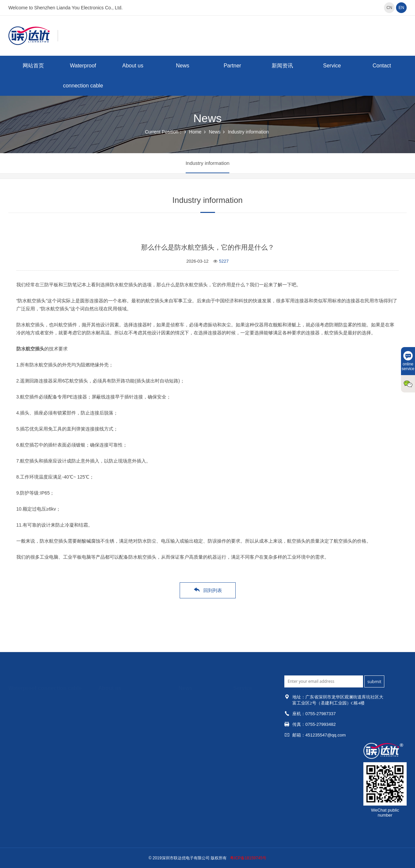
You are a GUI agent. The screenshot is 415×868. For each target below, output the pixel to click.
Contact (382, 66)
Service (332, 66)
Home (195, 132)
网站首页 (33, 66)
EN (401, 8)
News (183, 66)
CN (389, 8)
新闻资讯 (282, 66)
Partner (232, 66)
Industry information (248, 132)
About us (133, 66)
